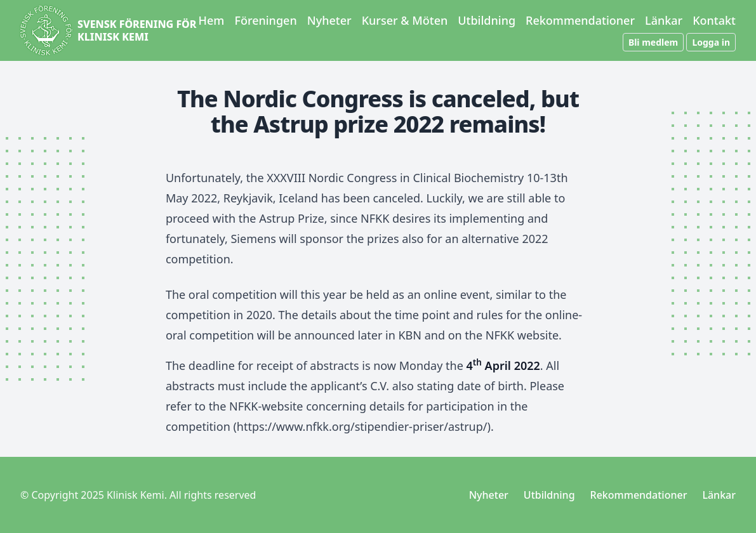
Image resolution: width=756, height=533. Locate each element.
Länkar (664, 20)
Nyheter (329, 20)
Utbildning (487, 20)
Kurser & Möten (405, 20)
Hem (212, 20)
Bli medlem (653, 42)
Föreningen (265, 20)
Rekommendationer (580, 20)
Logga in (711, 42)
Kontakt (714, 20)
